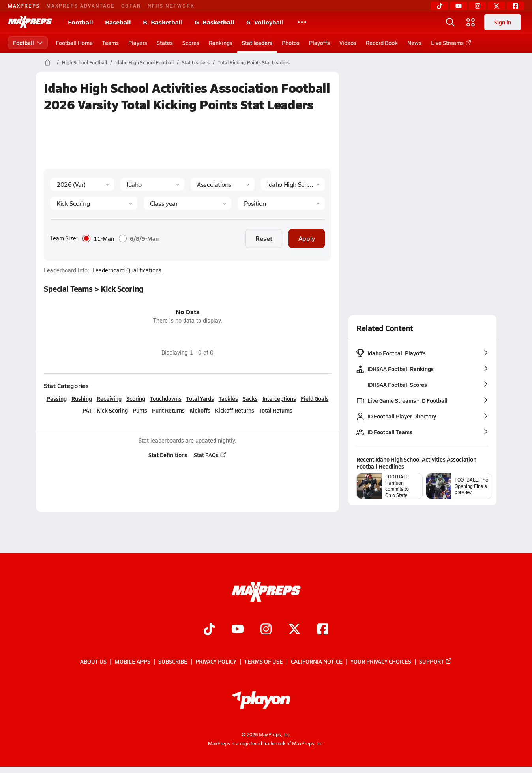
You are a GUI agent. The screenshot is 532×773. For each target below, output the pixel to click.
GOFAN (131, 6)
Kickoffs (200, 410)
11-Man (98, 238)
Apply (307, 238)
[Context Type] (223, 184)
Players (138, 43)
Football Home (74, 43)
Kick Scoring (112, 410)
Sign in (503, 22)
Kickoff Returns (235, 410)
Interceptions (279, 398)
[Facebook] (515, 6)
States (165, 43)
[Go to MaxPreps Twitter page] (294, 630)
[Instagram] (478, 6)
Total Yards (200, 398)
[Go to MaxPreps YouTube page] (238, 630)
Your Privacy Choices (381, 662)
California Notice (317, 662)
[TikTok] (440, 6)
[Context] (293, 184)
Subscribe (173, 662)
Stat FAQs (210, 455)
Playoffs (319, 43)
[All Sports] (302, 22)
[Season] (82, 184)
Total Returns (276, 410)
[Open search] (450, 22)
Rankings (221, 43)
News (414, 43)
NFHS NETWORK (171, 6)
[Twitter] (496, 6)
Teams (111, 43)
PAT (87, 410)
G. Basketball (214, 22)
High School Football (84, 62)
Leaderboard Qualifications (127, 270)
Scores (191, 43)
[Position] (281, 203)
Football (81, 22)
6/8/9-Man (139, 238)
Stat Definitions (168, 455)
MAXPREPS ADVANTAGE (81, 6)
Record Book (382, 43)
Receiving (109, 398)
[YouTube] (459, 6)
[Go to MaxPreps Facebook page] (323, 630)
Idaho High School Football (144, 62)
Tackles (228, 398)
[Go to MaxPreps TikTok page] (209, 630)
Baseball (118, 22)
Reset (264, 238)
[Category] (94, 203)
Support (436, 662)
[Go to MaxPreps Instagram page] (266, 630)
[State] (152, 184)
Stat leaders (257, 43)
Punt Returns (168, 410)
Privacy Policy (216, 662)
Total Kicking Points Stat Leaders (254, 62)
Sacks (250, 398)
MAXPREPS (24, 6)
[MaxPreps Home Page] (48, 62)
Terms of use (264, 662)
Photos (291, 43)
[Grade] (187, 203)
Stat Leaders (196, 62)
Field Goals (314, 398)
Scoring (135, 398)
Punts (140, 410)
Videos (348, 43)
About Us (93, 662)
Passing (56, 398)
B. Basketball (163, 22)
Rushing (81, 398)
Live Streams (450, 43)
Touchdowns (165, 398)
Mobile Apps (132, 662)
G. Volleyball (265, 22)
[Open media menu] (471, 22)
